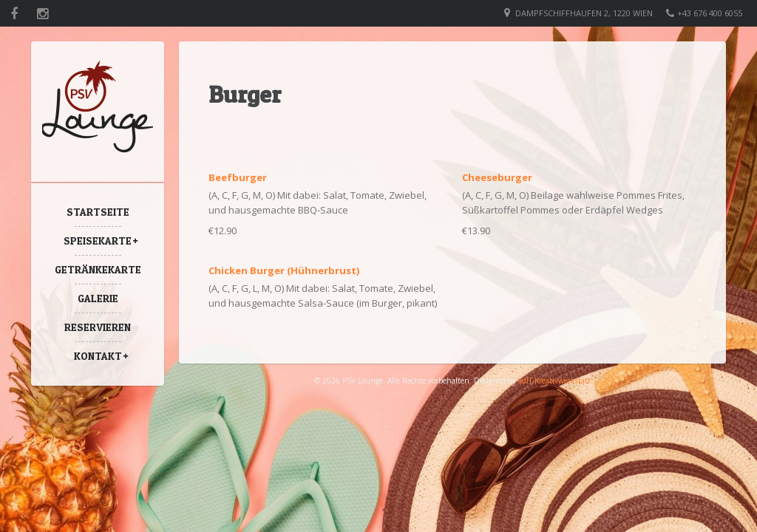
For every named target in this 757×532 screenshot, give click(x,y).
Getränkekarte (98, 269)
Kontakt (98, 356)
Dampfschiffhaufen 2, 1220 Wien (584, 13)
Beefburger (238, 177)
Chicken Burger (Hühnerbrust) (284, 270)
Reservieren (98, 327)
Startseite (98, 212)
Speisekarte (98, 241)
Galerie (98, 298)
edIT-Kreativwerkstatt (554, 381)
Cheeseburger (497, 177)
